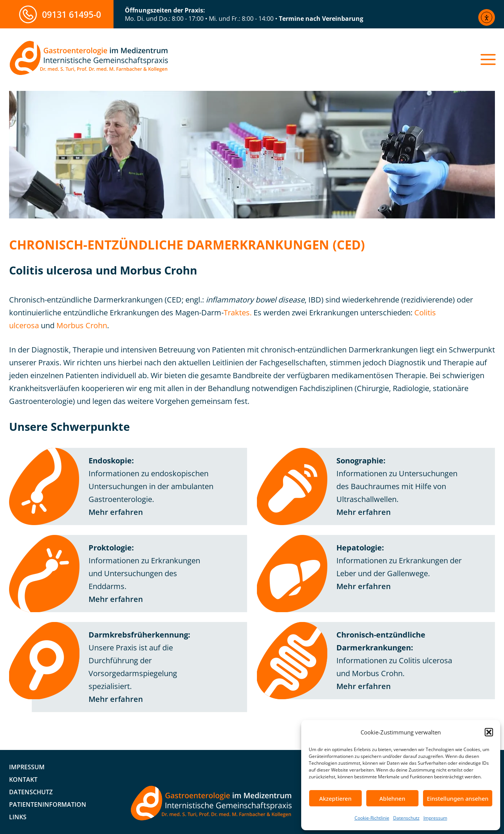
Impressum (435, 818)
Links (18, 817)
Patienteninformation (48, 804)
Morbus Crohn (82, 325)
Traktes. (238, 313)
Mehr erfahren (116, 512)
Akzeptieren (335, 798)
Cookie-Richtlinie (372, 818)
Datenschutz (406, 818)
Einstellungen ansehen (458, 798)
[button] (489, 732)
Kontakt (23, 779)
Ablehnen (393, 798)
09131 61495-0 (72, 14)
